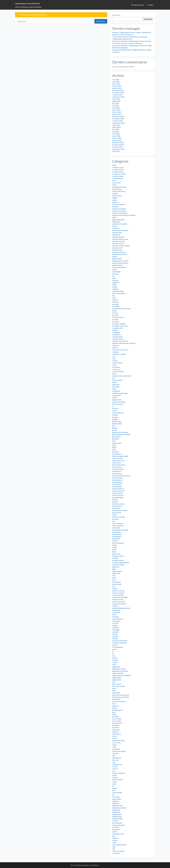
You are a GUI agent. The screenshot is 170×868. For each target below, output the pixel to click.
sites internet (117, 764)
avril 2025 (116, 108)
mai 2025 (116, 106)
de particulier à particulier (122, 376)
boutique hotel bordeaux (121, 308)
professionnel (117, 723)
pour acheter (117, 719)
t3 (113, 786)
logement (116, 567)
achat (114, 185)
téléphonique (117, 816)
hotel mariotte (118, 493)
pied (114, 712)
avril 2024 (116, 134)
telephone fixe (117, 806)
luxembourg (117, 584)
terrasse (115, 821)
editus (114, 382)
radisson (115, 732)
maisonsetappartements (121, 608)
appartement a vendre (120, 261)
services (115, 753)
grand (114, 430)
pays (114, 704)
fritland (115, 415)
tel (113, 795)
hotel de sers (117, 471)
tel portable (117, 799)
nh (113, 654)
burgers (115, 330)
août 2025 (116, 99)
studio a (115, 777)
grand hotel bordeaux (120, 432)
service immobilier (119, 751)
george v (115, 417)
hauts (114, 445)
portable (115, 717)
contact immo (117, 363)
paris (114, 691)
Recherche (148, 19)
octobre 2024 (117, 121)
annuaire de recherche (120, 230)
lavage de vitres (118, 556)
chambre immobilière (120, 341)
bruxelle (115, 319)
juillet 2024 (116, 127)
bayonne (115, 280)
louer (114, 578)
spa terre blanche (119, 773)
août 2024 (116, 125)
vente (114, 842)
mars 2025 (116, 110)
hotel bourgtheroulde (120, 456)
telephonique (117, 814)
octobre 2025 (117, 95)
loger (114, 569)
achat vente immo (119, 191)
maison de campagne (120, 597)
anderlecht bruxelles (120, 224)
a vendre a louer (118, 172)
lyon (114, 586)
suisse (114, 782)
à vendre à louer (118, 170)
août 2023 (116, 151)
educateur (116, 384)
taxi (114, 790)
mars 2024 (116, 136)
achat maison (117, 189)
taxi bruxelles (117, 793)
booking (115, 304)
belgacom (116, 282)
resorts (115, 738)
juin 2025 (116, 103)
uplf (114, 836)
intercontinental (118, 543)
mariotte (115, 617)
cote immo (116, 367)
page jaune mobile (119, 669)
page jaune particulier (120, 671)
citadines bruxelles (119, 354)
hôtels (114, 515)
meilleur (115, 625)
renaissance (117, 734)
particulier (116, 693)
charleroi (116, 345)
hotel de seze (117, 473)
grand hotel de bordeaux (121, 434)
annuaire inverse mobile (121, 246)
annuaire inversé (118, 243)
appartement (117, 259)
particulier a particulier (121, 697)
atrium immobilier (119, 267)
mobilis (115, 638)
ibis (114, 521)
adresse (115, 202)
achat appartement (119, 187)
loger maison (117, 571)
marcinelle (116, 612)
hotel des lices (117, 478)
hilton (114, 447)
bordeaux (116, 306)
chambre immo (118, 339)
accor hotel (116, 183)
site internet (117, 758)
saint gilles (116, 749)
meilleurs (116, 628)
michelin (115, 632)
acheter (115, 193)
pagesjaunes (117, 680)
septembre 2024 (118, 123)
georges (115, 419)
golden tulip (117, 421)
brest (114, 311)
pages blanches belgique (121, 675)
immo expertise (118, 526)
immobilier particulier (120, 530)
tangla (115, 788)
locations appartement (121, 562)
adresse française (119, 204)
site (114, 756)
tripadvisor (116, 829)
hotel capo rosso (118, 460)
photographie (117, 710)
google (115, 428)
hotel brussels (117, 458)
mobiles (115, 636)
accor (114, 180)
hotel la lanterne (118, 489)
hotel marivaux (118, 495)
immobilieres (117, 534)
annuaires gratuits (119, 252)
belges (115, 287)
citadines (116, 352)
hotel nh (115, 502)
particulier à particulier (121, 695)
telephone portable (119, 808)
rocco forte (116, 743)
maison (115, 588)
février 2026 (117, 86)
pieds (114, 714)
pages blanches (118, 673)
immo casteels (118, 523)
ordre (114, 664)
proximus (116, 727)
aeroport (116, 206)
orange (115, 662)
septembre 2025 (118, 97)
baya (114, 278)
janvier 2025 (117, 114)
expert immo (117, 400)
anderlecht (116, 222)
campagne (116, 332)
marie (114, 615)
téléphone (116, 803)
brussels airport (118, 317)
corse (114, 365)
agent (114, 217)
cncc (114, 356)
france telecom (118, 413)
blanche (115, 300)
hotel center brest (119, 465)
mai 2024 (116, 132)
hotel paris (116, 508)
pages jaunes (117, 677)
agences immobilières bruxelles (124, 215)
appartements (117, 265)
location (115, 558)
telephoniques (117, 819)
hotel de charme (118, 469)
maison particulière (119, 604)
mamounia (116, 610)
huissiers (115, 519)
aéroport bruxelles (119, 209)
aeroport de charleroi (120, 213)
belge (114, 285)
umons (115, 832)
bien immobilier (118, 291)
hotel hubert (117, 484)
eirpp (114, 389)
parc (114, 682)
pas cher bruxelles (119, 701)
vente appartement (119, 845)
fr (113, 406)
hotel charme (117, 467)
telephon (115, 801)
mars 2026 (116, 84)
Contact (150, 5)
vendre (115, 840)
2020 (114, 165)
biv (113, 295)
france (115, 411)
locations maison (118, 565)
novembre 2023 (118, 145)
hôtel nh (115, 499)
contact (115, 361)
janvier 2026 (117, 88)
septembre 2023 (118, 149)
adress (115, 200)
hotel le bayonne (118, 491)
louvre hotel (117, 582)
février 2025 (117, 112)
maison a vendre (118, 593)
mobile (115, 634)
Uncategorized (118, 834)
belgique (115, 289)
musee (115, 645)
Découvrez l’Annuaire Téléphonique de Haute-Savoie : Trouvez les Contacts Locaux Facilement (132, 42)
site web (115, 760)
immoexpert (117, 536)
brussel (115, 313)
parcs (114, 688)
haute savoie (117, 443)
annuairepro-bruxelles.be (27, 3)
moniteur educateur (119, 643)
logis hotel (116, 573)
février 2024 (117, 138)
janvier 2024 (117, 140)
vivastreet (116, 853)
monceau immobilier (120, 641)
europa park (117, 395)
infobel (115, 541)
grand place (117, 437)
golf (114, 426)
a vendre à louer (118, 167)
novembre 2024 (118, 119)
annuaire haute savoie (120, 239)
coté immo (116, 369)
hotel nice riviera (118, 504)
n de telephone (118, 647)
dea (114, 378)
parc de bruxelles (119, 686)
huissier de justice (119, 517)
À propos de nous (138, 5)
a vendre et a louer (119, 174)
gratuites (116, 439)
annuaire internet (118, 241)
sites (114, 762)
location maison (118, 560)
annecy (115, 226)
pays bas (115, 706)
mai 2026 (116, 79)
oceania (115, 660)
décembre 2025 (118, 90)
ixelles (115, 547)
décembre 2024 (118, 116)
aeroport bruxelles (119, 211)
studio (115, 775)
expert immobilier (119, 402)
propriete (116, 725)
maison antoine (118, 595)
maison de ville (118, 599)
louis (114, 580)
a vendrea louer (118, 176)
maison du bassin (119, 602)
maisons (115, 606)
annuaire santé (118, 248)
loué (114, 575)
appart (115, 256)
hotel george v (118, 482)
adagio (115, 198)
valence (115, 838)
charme (115, 348)
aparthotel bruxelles (120, 254)
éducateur (116, 387)
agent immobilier (119, 219)
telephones (116, 810)
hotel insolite (117, 486)
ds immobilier (117, 380)
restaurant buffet (119, 740)
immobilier (116, 528)
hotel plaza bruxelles (120, 510)
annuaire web (117, 250)
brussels (115, 315)
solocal (115, 769)
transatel (116, 827)
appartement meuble (120, 263)
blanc (114, 298)
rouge (114, 745)
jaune (114, 552)
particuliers (116, 699)
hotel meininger (118, 497)
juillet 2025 (116, 101)
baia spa (115, 274)
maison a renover (119, 591)
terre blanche (117, 823)
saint (114, 747)
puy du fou (116, 730)
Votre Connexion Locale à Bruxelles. (28, 7)
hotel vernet (117, 513)
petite (114, 708)
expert (115, 397)
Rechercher (101, 21)
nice (114, 656)
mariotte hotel (118, 619)
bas (114, 276)
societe (115, 766)
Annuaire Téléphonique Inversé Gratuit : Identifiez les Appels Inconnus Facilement (132, 33)
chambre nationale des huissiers (124, 343)
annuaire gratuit (118, 237)
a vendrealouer (118, 178)
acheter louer (117, 196)
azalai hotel (116, 272)
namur (115, 649)
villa (114, 847)
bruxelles (116, 322)
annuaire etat (117, 233)
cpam (114, 374)
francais (115, 408)
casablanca (116, 335)
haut (114, 441)
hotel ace (116, 452)
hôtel (114, 450)
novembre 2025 (118, 93)
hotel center (117, 463)
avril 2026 (116, 82)
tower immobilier (119, 825)
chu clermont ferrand (120, 350)
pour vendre (117, 721)
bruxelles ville (117, 328)
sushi (114, 784)
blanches (116, 302)
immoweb (116, 539)
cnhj (114, 358)
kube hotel (116, 554)
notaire (115, 658)
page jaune (116, 667)
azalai (114, 269)
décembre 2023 (118, 142)
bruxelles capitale (119, 324)
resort (114, 736)
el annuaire (116, 391)
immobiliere (117, 532)
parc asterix (117, 684)
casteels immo (118, 337)
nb (113, 651)
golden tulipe (117, 424)
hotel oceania (117, 506)
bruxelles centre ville (120, 326)
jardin (114, 549)
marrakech (116, 621)
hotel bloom (117, 454)
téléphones (116, 812)
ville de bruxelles (118, 851)
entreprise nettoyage (120, 393)
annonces (116, 228)
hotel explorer (117, 480)
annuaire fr (116, 235)
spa (114, 771)
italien (114, 545)
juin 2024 (116, 129)
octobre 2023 (117, 147)
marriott (115, 623)
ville (114, 849)
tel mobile (116, 797)
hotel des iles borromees (121, 476)
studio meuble (117, 779)
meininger (116, 630)
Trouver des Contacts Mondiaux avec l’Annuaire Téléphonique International (130, 38)
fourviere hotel (118, 404)
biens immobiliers (119, 293)
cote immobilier (118, 371)
